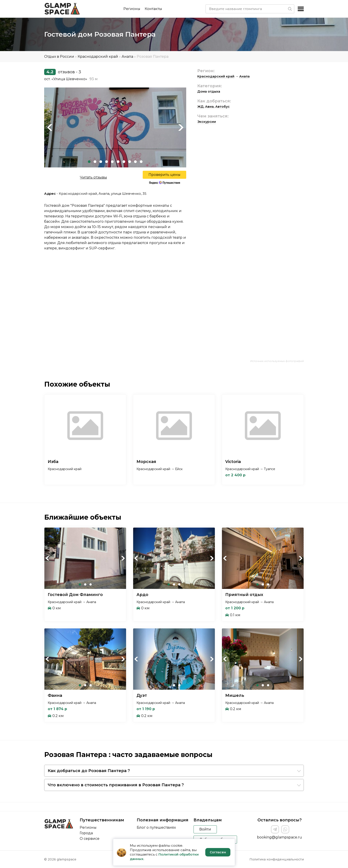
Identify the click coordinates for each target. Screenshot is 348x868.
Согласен (218, 852)
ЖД (200, 107)
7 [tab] (124, 162)
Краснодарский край (98, 57)
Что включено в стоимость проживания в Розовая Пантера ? (116, 785)
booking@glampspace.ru (280, 837)
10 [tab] (141, 162)
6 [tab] (118, 162)
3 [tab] (101, 162)
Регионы (132, 9)
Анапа (127, 57)
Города (86, 833)
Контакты (153, 9)
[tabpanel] (115, 127)
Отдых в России (59, 57)
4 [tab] (107, 162)
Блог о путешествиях (156, 827)
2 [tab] (95, 162)
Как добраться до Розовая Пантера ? (89, 771)
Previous (50, 127)
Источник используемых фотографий (277, 361)
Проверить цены (164, 175)
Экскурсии (207, 122)
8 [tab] (130, 162)
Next (181, 127)
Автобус (222, 107)
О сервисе (90, 839)
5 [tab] (112, 162)
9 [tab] (135, 162)
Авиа (209, 107)
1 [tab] (89, 162)
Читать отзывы (93, 177)
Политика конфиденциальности (277, 859)
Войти (205, 829)
